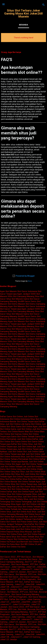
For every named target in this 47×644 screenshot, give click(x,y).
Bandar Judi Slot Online (33, 462)
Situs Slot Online (14, 494)
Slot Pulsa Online (25, 522)
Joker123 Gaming (32, 587)
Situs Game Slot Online (21, 426)
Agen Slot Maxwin (8, 291)
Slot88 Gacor (24, 301)
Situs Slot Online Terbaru (12, 499)
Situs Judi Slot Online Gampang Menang (23, 513)
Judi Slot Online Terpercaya (30, 449)
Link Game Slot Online (31, 424)
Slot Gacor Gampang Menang (21, 561)
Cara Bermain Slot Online (27, 542)
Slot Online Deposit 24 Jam (13, 527)
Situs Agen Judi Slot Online (23, 504)
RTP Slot (34, 564)
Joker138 (15, 569)
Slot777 (29, 562)
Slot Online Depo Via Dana (26, 539)
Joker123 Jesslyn (17, 572)
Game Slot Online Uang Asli (13, 469)
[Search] (43, 5)
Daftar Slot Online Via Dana (13, 547)
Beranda (24, 25)
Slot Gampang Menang (24, 296)
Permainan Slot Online (29, 459)
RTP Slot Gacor (24, 557)
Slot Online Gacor (32, 514)
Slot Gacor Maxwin (20, 564)
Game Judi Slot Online (21, 429)
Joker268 (41, 567)
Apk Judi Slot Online (31, 454)
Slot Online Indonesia (20, 419)
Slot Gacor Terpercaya (10, 309)
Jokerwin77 (27, 569)
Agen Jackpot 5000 (26, 294)
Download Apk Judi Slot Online (29, 517)
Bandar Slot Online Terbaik (23, 482)
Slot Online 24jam (35, 469)
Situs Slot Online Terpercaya (24, 484)
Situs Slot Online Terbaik (29, 507)
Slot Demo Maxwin (16, 304)
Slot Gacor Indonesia (27, 291)
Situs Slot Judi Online (25, 474)
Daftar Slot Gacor (32, 582)
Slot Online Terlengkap (21, 502)
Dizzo (30, 281)
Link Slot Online (23, 487)
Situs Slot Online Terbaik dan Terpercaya (23, 508)
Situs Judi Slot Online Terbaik (31, 497)
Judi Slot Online (25, 447)
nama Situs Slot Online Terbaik (20, 537)
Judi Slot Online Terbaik (11, 467)
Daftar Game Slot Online (11, 416)
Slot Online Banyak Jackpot (24, 489)
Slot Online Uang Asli (10, 472)
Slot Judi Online (30, 452)
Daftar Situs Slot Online (27, 479)
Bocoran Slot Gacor (28, 559)
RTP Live (4, 559)
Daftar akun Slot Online (17, 492)
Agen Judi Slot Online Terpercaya (31, 464)
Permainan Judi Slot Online (19, 439)
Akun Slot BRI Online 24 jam (28, 544)
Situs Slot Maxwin (15, 299)
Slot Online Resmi (16, 432)
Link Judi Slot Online (32, 467)
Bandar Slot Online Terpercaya (24, 421)
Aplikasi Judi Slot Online (11, 452)
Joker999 (5, 569)
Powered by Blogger (23, 276)
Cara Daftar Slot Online (34, 524)
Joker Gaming (18, 567)
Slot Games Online (19, 434)
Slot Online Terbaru (9, 459)
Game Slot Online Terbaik (23, 437)
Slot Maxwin (38, 557)
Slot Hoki (13, 559)
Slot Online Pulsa (14, 534)
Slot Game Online (19, 442)
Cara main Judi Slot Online (18, 529)
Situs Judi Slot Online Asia (19, 512)
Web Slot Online (32, 432)
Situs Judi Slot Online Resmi (34, 457)
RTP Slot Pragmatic (27, 579)
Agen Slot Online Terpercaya (20, 477)
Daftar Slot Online (19, 444)
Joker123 (31, 567)
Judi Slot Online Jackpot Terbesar (16, 519)
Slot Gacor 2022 (8, 557)
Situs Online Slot (8, 464)
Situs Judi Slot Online (30, 472)
